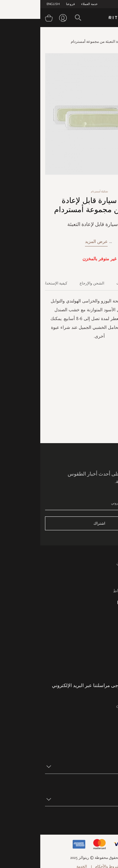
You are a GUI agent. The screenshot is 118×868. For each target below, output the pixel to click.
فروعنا (30, 4)
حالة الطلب (103, 649)
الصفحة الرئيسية (100, 36)
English (13, 4)
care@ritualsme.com (95, 706)
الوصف (108, 283)
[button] (53, 766)
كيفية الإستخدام (15, 283)
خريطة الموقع (101, 620)
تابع (110, 819)
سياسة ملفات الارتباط (93, 591)
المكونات (83, 283)
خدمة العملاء (49, 4)
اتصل (108, 584)
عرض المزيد (56, 242)
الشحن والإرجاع (52, 283)
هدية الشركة (102, 671)
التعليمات (105, 576)
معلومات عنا (102, 642)
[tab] (105, 281)
